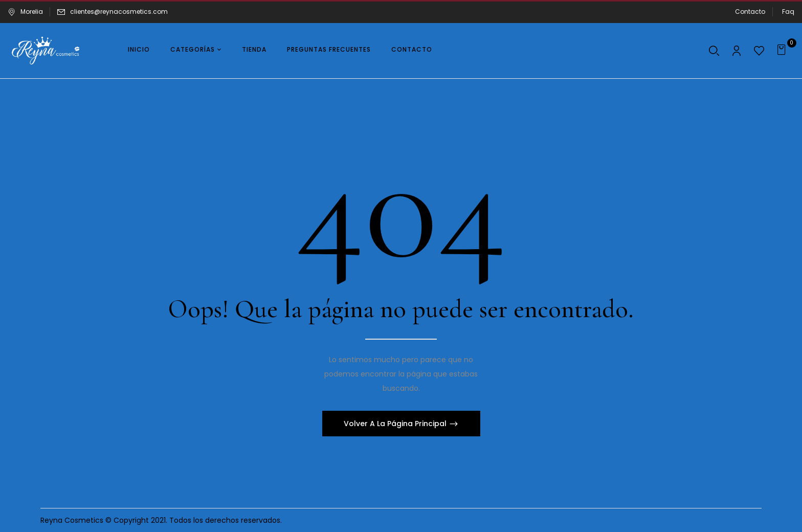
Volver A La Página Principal (396, 424)
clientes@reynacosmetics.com (119, 12)
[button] (783, 51)
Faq (788, 12)
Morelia (25, 12)
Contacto (750, 12)
